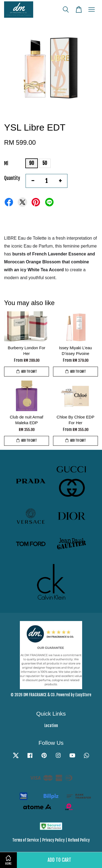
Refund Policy (79, 840)
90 (32, 163)
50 (45, 163)
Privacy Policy (53, 840)
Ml (6, 163)
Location (51, 726)
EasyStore (83, 695)
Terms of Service (26, 840)
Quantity (12, 178)
